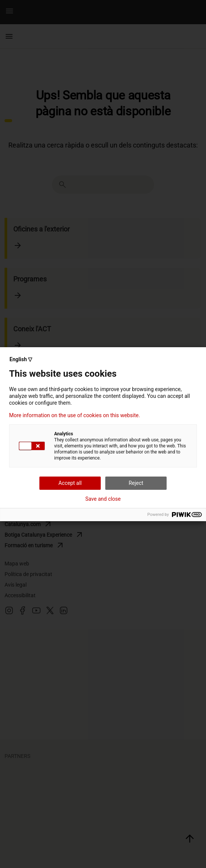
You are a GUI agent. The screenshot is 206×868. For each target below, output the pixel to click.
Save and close (103, 499)
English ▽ (21, 359)
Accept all (70, 483)
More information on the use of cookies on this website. (75, 415)
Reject (136, 483)
